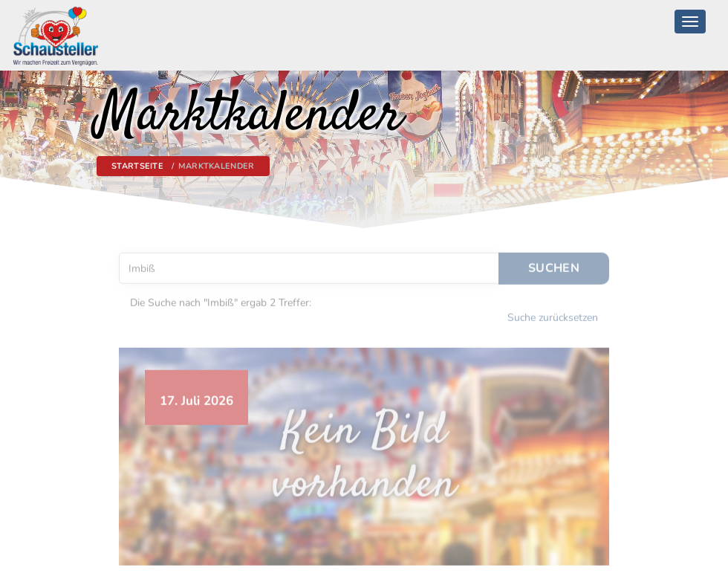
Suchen (554, 265)
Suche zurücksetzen (553, 314)
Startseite (137, 166)
